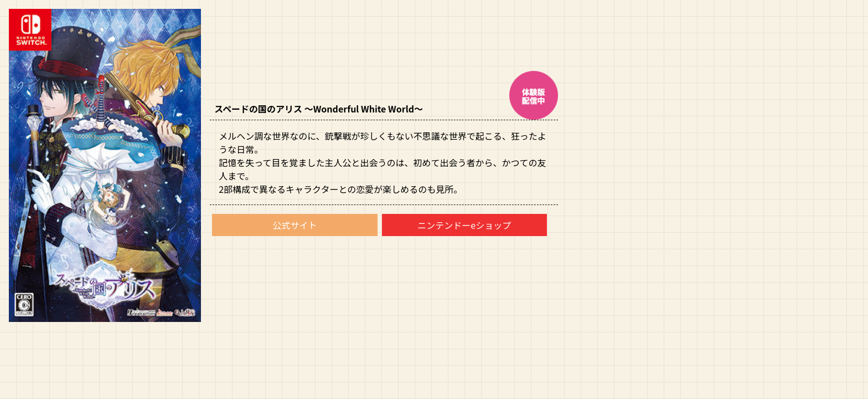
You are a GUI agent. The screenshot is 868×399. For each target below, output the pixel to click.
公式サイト (294, 225)
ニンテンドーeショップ (464, 225)
